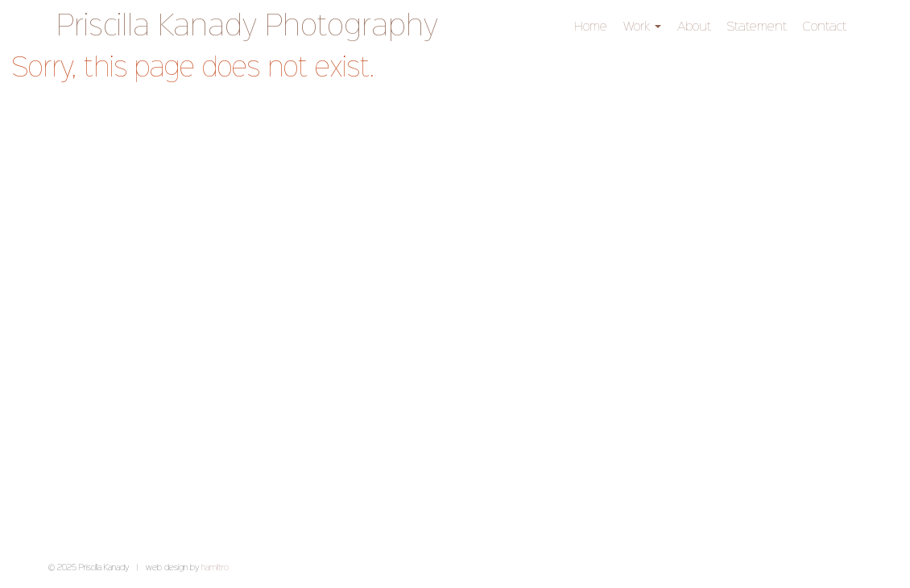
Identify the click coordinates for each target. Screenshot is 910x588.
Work (642, 27)
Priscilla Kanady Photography (247, 27)
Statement (757, 27)
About (694, 27)
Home (591, 27)
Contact (825, 27)
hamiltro (215, 568)
